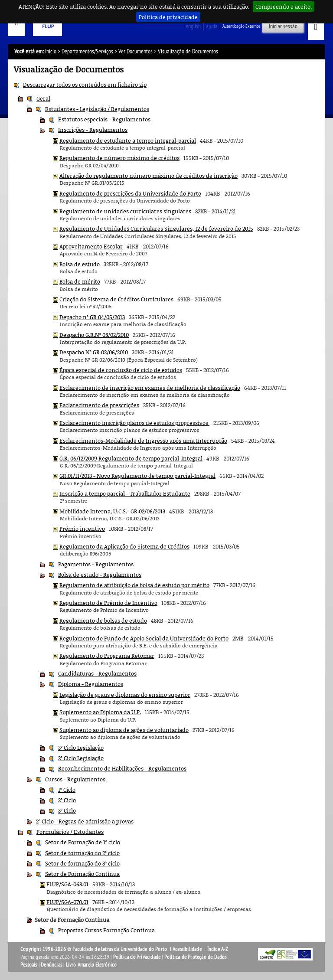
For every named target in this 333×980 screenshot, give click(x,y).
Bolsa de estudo (80, 264)
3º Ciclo (67, 810)
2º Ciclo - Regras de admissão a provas (85, 821)
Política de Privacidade (137, 957)
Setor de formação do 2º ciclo (82, 853)
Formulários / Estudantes (70, 832)
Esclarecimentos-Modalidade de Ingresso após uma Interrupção (143, 441)
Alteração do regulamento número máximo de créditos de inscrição (149, 176)
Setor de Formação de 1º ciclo (83, 842)
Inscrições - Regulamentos (93, 130)
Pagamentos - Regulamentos (96, 564)
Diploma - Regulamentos (91, 684)
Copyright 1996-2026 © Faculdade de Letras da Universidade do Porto (94, 949)
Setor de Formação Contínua (82, 874)
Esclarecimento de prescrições (99, 405)
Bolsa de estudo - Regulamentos (100, 575)
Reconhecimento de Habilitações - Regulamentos (122, 768)
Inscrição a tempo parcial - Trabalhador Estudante (125, 493)
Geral (43, 98)
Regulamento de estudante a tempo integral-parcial (128, 140)
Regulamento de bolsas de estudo (103, 621)
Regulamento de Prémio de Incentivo (108, 603)
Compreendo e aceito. (284, 7)
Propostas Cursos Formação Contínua (106, 930)
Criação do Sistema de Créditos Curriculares (116, 299)
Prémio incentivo (82, 529)
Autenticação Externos (242, 26)
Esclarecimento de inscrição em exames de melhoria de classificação (150, 388)
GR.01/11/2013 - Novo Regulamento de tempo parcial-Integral (137, 476)
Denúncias (51, 965)
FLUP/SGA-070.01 (67, 902)
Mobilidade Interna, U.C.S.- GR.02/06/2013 (112, 511)
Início (51, 51)
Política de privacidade (168, 17)
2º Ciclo (67, 800)
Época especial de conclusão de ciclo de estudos (121, 370)
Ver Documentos (135, 51)
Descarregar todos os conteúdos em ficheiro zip (85, 85)
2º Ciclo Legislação (81, 758)
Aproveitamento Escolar (91, 246)
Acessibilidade (187, 949)
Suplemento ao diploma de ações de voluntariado (124, 730)
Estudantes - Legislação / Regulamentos (97, 109)
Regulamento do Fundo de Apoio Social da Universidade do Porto (144, 638)
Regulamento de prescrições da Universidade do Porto (130, 193)
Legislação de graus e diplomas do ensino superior (125, 695)
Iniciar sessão (283, 26)
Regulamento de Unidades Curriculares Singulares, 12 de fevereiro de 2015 (156, 229)
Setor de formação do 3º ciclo (82, 863)
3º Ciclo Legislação (81, 748)
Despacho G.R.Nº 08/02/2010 (94, 335)
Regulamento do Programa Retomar (107, 656)
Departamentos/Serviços (87, 51)
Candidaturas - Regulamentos (97, 673)
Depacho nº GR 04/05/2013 (92, 317)
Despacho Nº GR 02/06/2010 (94, 352)
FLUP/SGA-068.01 (67, 884)
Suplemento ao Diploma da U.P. (100, 712)
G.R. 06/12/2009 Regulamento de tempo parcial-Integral (131, 458)
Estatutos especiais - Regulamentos (104, 119)
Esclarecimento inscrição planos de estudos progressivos (134, 423)
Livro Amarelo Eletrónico (91, 965)
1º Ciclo (67, 790)
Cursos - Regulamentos (75, 779)
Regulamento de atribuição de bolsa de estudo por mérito (134, 585)
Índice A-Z (218, 949)
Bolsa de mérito (80, 281)
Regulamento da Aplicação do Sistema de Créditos (124, 546)
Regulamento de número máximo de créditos (119, 158)
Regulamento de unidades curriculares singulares (125, 211)
